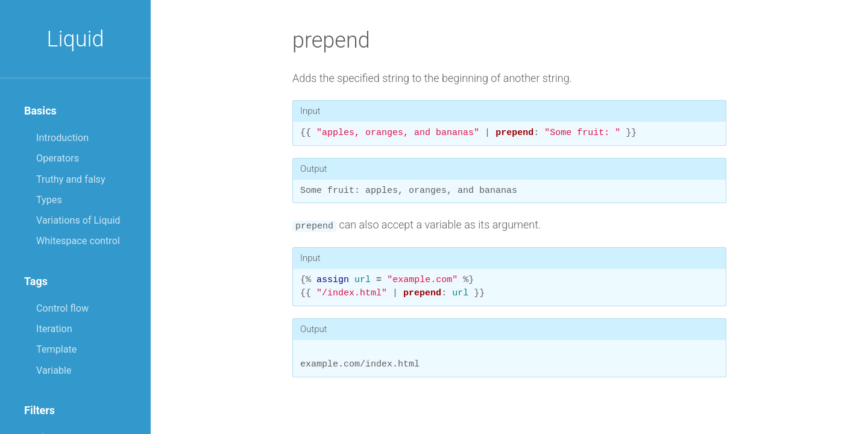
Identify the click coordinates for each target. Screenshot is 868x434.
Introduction (62, 138)
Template (56, 349)
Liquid (75, 39)
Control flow (62, 308)
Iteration (54, 329)
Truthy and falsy (71, 179)
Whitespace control (78, 241)
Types (49, 200)
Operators (58, 158)
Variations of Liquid (78, 220)
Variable (54, 370)
